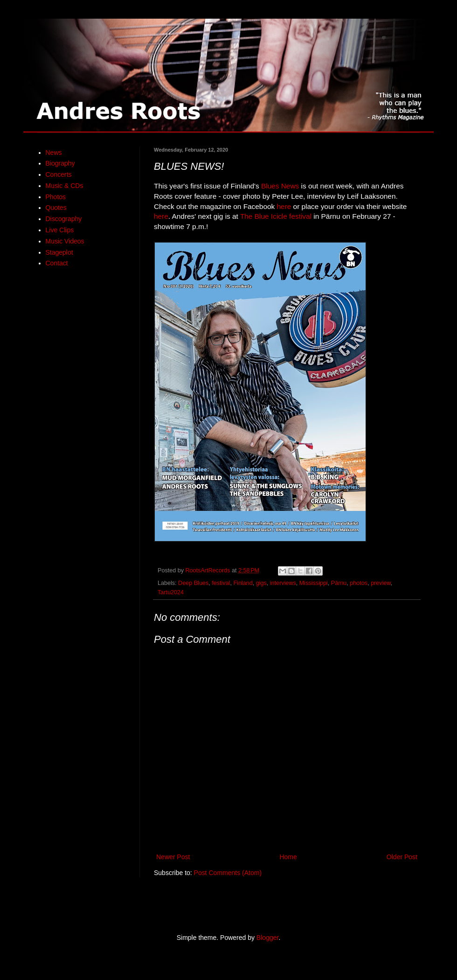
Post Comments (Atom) (228, 873)
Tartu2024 (171, 592)
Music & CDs (65, 186)
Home (288, 857)
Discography (64, 219)
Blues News (280, 186)
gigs (261, 583)
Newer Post (173, 857)
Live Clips (60, 230)
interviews (283, 583)
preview (381, 583)
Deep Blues (193, 583)
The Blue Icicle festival (276, 216)
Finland (243, 583)
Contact (57, 263)
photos (359, 583)
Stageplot (59, 252)
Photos (56, 197)
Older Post (402, 857)
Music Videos (65, 241)
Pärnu (339, 583)
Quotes (56, 208)
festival (221, 583)
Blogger (267, 938)
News (54, 153)
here (284, 206)
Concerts (59, 174)
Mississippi (314, 583)
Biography (60, 163)
